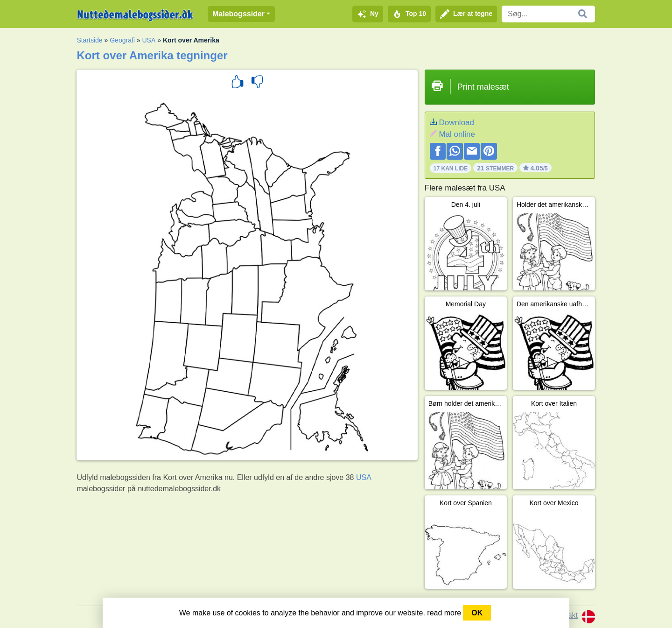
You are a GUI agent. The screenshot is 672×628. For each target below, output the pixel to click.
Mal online (457, 134)
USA (149, 40)
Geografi (122, 40)
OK (477, 613)
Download (456, 123)
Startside (89, 40)
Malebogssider (238, 14)
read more (444, 613)
